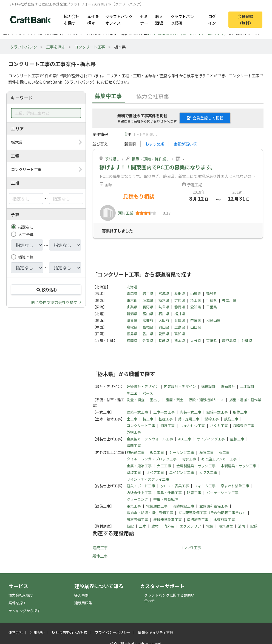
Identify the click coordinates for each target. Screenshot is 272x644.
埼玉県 (196, 300)
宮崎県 (212, 340)
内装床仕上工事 (139, 493)
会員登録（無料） (245, 19)
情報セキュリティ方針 (156, 632)
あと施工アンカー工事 (219, 459)
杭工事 (148, 419)
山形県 (196, 293)
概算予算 (26, 257)
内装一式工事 (191, 412)
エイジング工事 (182, 472)
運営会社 (16, 632)
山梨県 (132, 307)
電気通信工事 (157, 506)
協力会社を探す (72, 19)
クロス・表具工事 (175, 486)
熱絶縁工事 (136, 452)
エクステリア (190, 526)
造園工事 (134, 445)
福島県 (212, 293)
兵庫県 (180, 320)
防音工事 (194, 493)
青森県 (132, 293)
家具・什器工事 (169, 493)
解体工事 (240, 412)
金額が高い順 (185, 144)
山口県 (196, 327)
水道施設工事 (224, 519)
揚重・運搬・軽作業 (149, 159)
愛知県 (196, 307)
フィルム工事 (205, 486)
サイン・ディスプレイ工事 (148, 479)
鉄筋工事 (231, 419)
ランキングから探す (25, 611)
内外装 (169, 526)
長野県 (148, 307)
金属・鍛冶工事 (139, 466)
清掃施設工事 (198, 519)
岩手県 (148, 293)
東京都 (132, 300)
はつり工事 (192, 547)
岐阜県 (164, 307)
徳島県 (132, 334)
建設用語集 (83, 603)
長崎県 (164, 340)
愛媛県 (164, 334)
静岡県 (180, 307)
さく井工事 (219, 425)
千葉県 (212, 300)
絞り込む (46, 290)
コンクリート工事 (90, 47)
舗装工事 (168, 425)
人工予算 (26, 234)
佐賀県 (148, 340)
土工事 (132, 419)
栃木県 (164, 300)
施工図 (132, 393)
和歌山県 (213, 320)
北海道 (132, 287)
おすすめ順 (155, 144)
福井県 (180, 314)
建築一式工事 (137, 412)
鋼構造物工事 (244, 425)
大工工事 (164, 466)
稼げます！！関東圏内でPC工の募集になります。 (158, 167)
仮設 (130, 526)
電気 (210, 526)
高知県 (180, 334)
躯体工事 (100, 556)
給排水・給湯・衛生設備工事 (150, 513)
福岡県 (132, 340)
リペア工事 (155, 472)
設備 (254, 526)
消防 (242, 526)
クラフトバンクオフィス (119, 19)
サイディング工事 (211, 439)
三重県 (212, 307)
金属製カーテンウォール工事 (150, 439)
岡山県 (164, 327)
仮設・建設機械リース (206, 400)
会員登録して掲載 (205, 118)
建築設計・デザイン (143, 386)
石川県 (164, 314)
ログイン (212, 19)
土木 (143, 526)
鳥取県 (132, 327)
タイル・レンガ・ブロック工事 (152, 459)
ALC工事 (185, 439)
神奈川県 (229, 300)
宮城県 (164, 293)
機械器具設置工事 (168, 519)
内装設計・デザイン (180, 386)
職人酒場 (159, 19)
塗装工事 (134, 472)
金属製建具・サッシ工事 (196, 466)
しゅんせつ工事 (192, 425)
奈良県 (196, 320)
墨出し (155, 400)
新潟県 (132, 314)
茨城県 (110, 159)
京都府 (148, 320)
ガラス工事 (208, 472)
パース (148, 393)
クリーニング (137, 499)
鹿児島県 (229, 340)
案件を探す (93, 19)
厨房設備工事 (137, 519)
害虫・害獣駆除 (166, 499)
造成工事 (100, 547)
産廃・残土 (175, 400)
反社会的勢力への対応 (70, 632)
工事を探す (56, 47)
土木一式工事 (164, 412)
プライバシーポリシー (113, 632)
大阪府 (164, 320)
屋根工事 (237, 439)
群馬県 (180, 300)
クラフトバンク (23, 47)
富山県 (148, 314)
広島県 (180, 327)
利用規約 (37, 632)
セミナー (144, 19)
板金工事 (157, 452)
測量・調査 (136, 400)
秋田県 (180, 293)
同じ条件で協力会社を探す (54, 302)
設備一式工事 (217, 412)
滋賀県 (132, 320)
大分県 (196, 340)
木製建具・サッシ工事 (239, 466)
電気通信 (226, 526)
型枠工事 (212, 419)
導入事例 (81, 595)
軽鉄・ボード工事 (141, 486)
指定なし (26, 227)
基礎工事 (166, 419)
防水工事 (189, 459)
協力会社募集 (153, 96)
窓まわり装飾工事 (235, 486)
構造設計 (208, 386)
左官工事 (206, 452)
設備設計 (228, 386)
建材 (155, 526)
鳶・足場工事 (189, 419)
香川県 (148, 334)
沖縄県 (247, 340)
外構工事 (134, 432)
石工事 (224, 452)
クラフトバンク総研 (182, 19)
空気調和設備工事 (214, 506)
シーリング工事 (182, 452)
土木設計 (247, 386)
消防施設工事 (183, 506)
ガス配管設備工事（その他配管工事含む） (212, 513)
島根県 (148, 327)
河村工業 (126, 213)
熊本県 (180, 340)
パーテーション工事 (223, 493)
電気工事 (134, 506)
